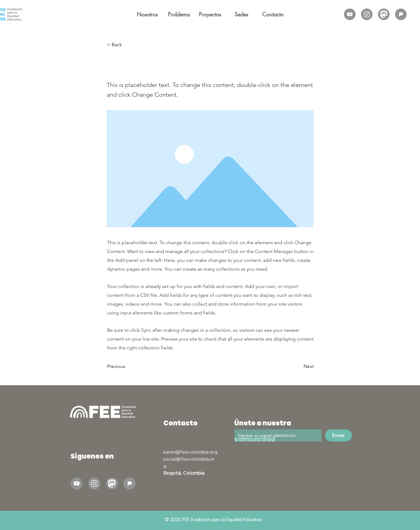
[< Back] (127, 45)
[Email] (276, 435)
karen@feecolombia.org (190, 452)
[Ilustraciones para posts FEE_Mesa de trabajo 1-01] (350, 14)
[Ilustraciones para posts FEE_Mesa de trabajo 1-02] (367, 14)
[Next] (299, 366)
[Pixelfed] (401, 14)
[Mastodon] (384, 14)
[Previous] (127, 366)
